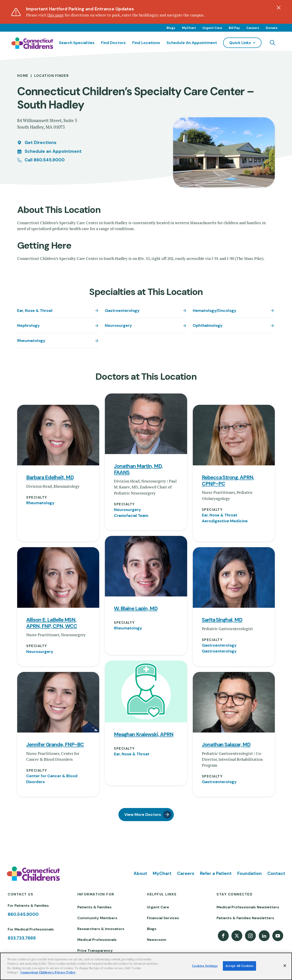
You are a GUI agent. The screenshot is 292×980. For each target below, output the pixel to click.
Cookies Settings (205, 966)
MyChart (189, 28)
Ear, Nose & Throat (35, 311)
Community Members (97, 918)
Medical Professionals (97, 940)
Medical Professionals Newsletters (248, 907)
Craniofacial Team (131, 516)
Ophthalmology (208, 325)
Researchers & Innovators (101, 929)
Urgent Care (212, 28)
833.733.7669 (22, 938)
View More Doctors (143, 815)
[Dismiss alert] (279, 8)
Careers (253, 28)
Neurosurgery (118, 325)
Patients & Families (94, 907)
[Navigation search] (273, 43)
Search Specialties (77, 43)
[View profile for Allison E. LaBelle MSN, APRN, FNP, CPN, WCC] (58, 577)
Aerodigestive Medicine (225, 521)
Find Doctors (113, 43)
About (140, 873)
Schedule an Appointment (192, 43)
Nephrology (28, 325)
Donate (272, 28)
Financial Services (163, 918)
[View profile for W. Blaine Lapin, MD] (146, 566)
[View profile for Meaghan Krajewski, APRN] (146, 691)
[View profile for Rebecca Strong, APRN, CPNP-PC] (234, 435)
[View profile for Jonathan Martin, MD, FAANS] (146, 424)
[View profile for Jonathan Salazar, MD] (234, 702)
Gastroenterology (122, 311)
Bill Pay (234, 28)
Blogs (171, 28)
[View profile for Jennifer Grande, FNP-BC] (58, 702)
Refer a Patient (216, 873)
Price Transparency (95, 951)
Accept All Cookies (239, 966)
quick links (240, 43)
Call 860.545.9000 (45, 160)
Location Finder (51, 76)
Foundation (250, 873)
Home (23, 76)
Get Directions (41, 143)
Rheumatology (31, 341)
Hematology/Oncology (215, 311)
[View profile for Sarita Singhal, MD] (234, 577)
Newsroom (157, 940)
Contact (276, 873)
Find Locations (146, 43)
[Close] (285, 966)
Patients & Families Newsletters (245, 918)
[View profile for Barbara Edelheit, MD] (58, 435)
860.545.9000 (23, 914)
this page (55, 15)
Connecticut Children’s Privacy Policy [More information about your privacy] (48, 972)
